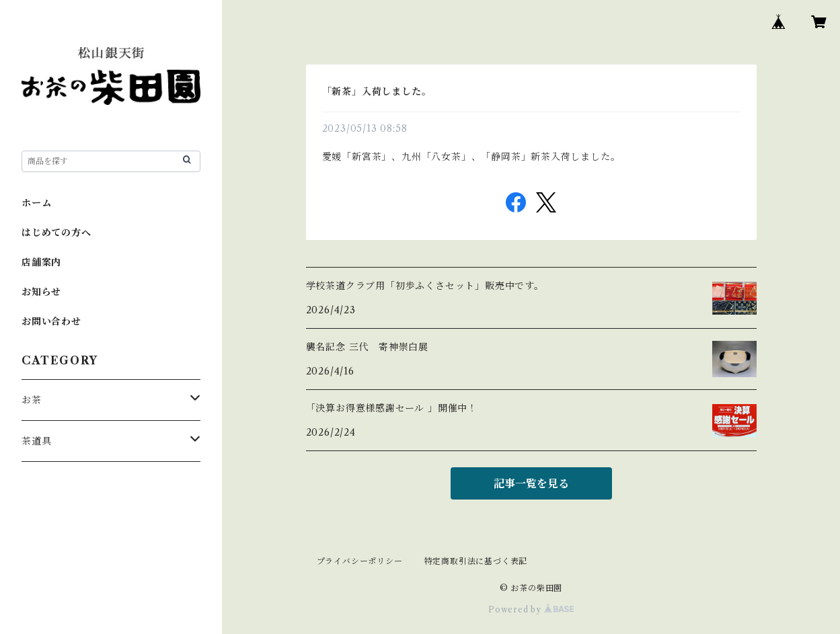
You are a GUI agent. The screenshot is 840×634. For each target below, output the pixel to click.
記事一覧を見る (531, 483)
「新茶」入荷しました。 (377, 91)
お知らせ (41, 292)
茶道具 (36, 441)
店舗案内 (41, 262)
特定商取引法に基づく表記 (476, 561)
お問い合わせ (51, 321)
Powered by (531, 609)
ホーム (36, 203)
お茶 (32, 400)
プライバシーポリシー (360, 561)
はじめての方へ (56, 233)
